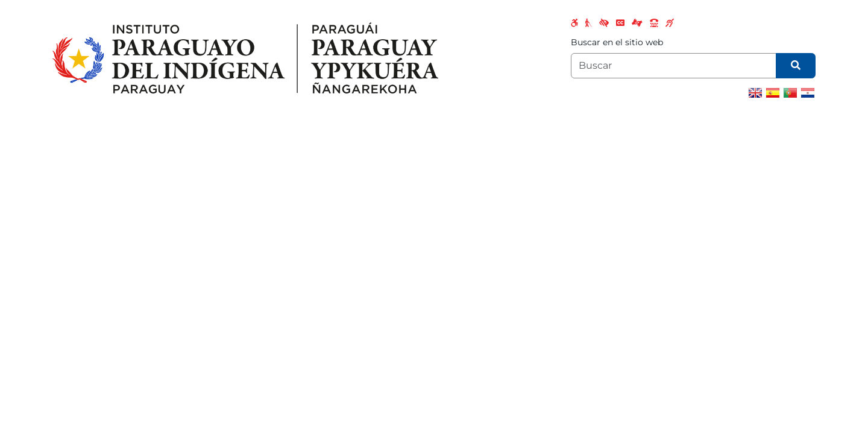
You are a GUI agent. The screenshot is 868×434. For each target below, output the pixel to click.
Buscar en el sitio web (617, 42)
